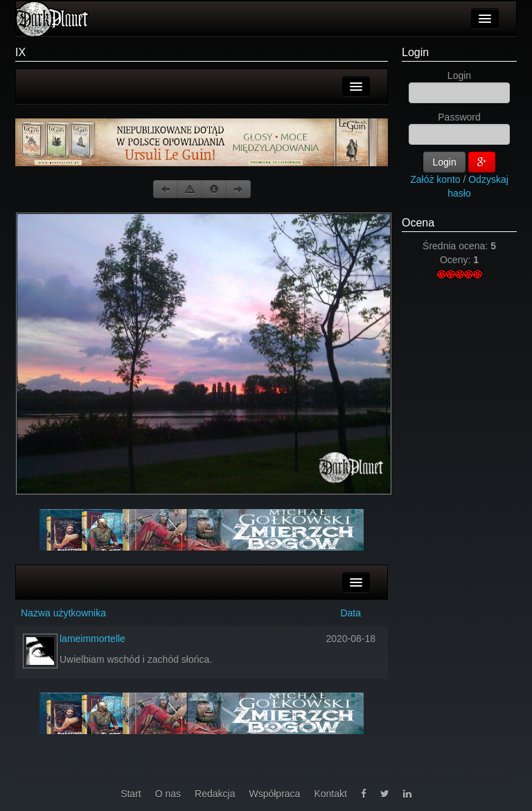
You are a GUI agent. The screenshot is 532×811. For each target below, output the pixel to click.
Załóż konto (435, 179)
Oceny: (456, 260)
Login (415, 52)
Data (351, 613)
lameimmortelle (92, 639)
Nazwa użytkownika (63, 613)
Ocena (418, 223)
